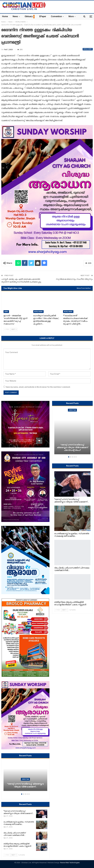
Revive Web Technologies (70, 863)
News (15, 16)
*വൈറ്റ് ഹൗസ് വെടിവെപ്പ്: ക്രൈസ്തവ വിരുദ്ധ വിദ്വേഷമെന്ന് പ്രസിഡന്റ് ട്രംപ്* (72, 447)
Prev (7, 329)
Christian (25, 779)
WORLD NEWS (88, 49)
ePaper (43, 16)
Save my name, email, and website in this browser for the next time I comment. (38, 387)
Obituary (29, 16)
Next (14, 329)
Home (5, 16)
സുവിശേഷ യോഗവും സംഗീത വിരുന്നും (74, 279)
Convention (56, 16)
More (71, 16)
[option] (25, 777)
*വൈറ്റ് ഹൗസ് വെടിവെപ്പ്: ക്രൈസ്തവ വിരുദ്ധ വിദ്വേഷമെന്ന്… (25, 785)
